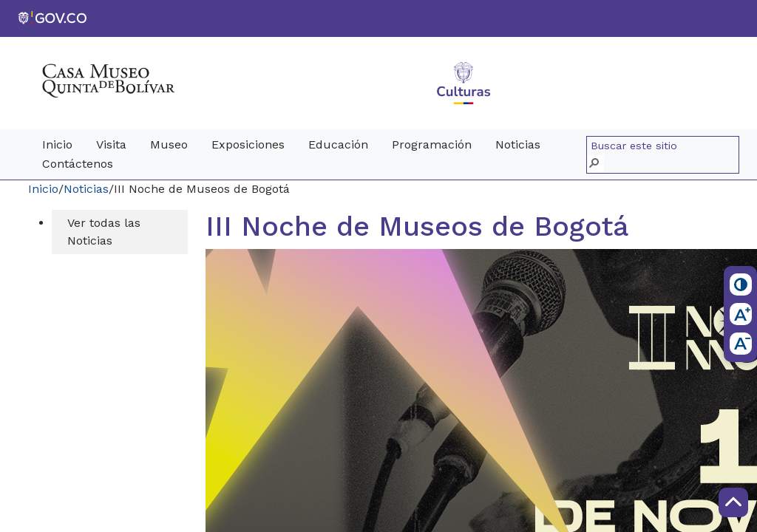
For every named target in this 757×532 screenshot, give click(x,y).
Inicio (43, 189)
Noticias (86, 189)
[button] (595, 164)
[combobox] (665, 146)
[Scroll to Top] (733, 502)
